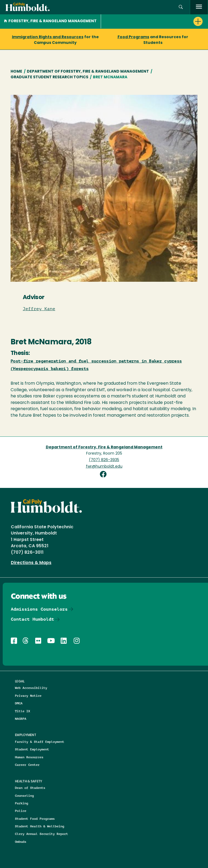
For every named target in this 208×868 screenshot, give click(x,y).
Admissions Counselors (39, 609)
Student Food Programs (35, 819)
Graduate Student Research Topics (49, 77)
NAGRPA (21, 719)
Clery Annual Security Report (41, 834)
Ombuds (21, 842)
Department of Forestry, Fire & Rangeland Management (88, 72)
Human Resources (29, 757)
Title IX (22, 711)
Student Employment (32, 749)
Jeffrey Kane (39, 309)
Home (16, 72)
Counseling (24, 796)
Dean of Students (30, 788)
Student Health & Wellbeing (40, 826)
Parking (22, 803)
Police (21, 811)
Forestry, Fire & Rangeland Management (50, 21)
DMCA (19, 703)
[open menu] (199, 7)
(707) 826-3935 (104, 460)
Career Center (27, 765)
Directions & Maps (31, 563)
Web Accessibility (31, 688)
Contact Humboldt (32, 619)
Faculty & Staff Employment (40, 742)
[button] (181, 7)
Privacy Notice (28, 696)
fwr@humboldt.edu (104, 467)
